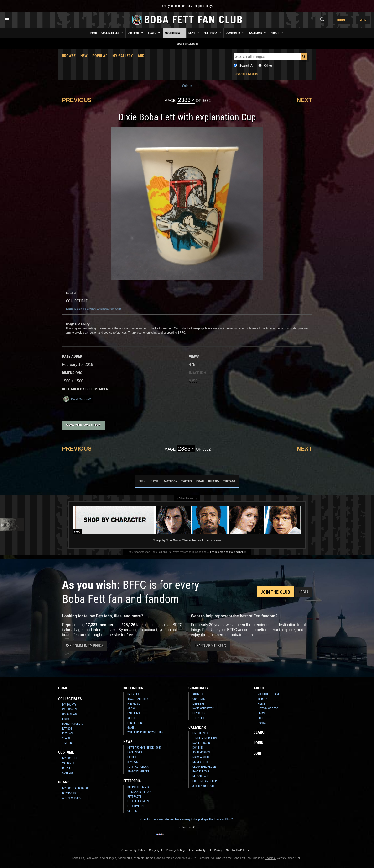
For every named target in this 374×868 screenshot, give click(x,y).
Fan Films (134, 713)
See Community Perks (85, 646)
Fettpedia (213, 33)
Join (363, 20)
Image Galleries (138, 699)
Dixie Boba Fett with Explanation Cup (93, 309)
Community (235, 33)
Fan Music (134, 704)
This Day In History (139, 792)
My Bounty (69, 705)
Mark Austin (201, 757)
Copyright (155, 850)
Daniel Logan (201, 743)
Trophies (198, 718)
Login (341, 20)
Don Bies (198, 748)
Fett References (138, 801)
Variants (68, 763)
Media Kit (264, 699)
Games (132, 728)
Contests (199, 699)
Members (198, 704)
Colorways (69, 714)
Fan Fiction (135, 723)
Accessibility (197, 850)
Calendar (258, 33)
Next (304, 100)
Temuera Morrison (205, 738)
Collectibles (112, 33)
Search (260, 732)
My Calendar (201, 733)
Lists (65, 719)
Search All (247, 66)
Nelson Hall (201, 776)
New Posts (69, 793)
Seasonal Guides (138, 772)
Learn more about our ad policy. (228, 552)
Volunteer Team (268, 694)
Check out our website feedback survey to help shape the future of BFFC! (187, 819)
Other (268, 66)
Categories (69, 709)
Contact (263, 723)
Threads (229, 481)
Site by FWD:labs (237, 850)
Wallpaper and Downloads (145, 732)
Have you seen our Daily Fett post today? (187, 6)
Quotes (132, 811)
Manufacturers (73, 724)
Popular (100, 56)
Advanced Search (246, 74)
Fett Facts (134, 797)
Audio (131, 708)
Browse (69, 56)
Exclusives (135, 752)
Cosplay (68, 773)
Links (261, 713)
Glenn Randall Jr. (204, 767)
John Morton (201, 752)
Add (141, 56)
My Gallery (123, 56)
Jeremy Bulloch (203, 786)
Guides (132, 757)
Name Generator (203, 708)
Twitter (187, 481)
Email (200, 481)
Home (94, 33)
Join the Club (275, 592)
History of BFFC (268, 708)
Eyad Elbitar (201, 772)
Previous (77, 100)
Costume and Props (205, 781)
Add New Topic (72, 798)
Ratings (67, 729)
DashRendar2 (77, 399)
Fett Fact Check (138, 767)
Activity (198, 694)
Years (66, 738)
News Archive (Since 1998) (144, 748)
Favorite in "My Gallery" (83, 425)
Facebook (171, 481)
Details (67, 768)
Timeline (68, 743)
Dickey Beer (200, 762)
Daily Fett (134, 694)
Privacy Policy (175, 850)
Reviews (67, 733)
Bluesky (214, 481)
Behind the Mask (138, 787)
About (277, 33)
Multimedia (175, 33)
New (84, 56)
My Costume (70, 758)
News (194, 33)
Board (154, 33)
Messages (199, 713)
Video (131, 718)
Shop (261, 718)
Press (261, 704)
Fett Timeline (136, 806)
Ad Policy (216, 850)
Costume (136, 33)
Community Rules (133, 850)
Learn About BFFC (210, 646)
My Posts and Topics (76, 788)
